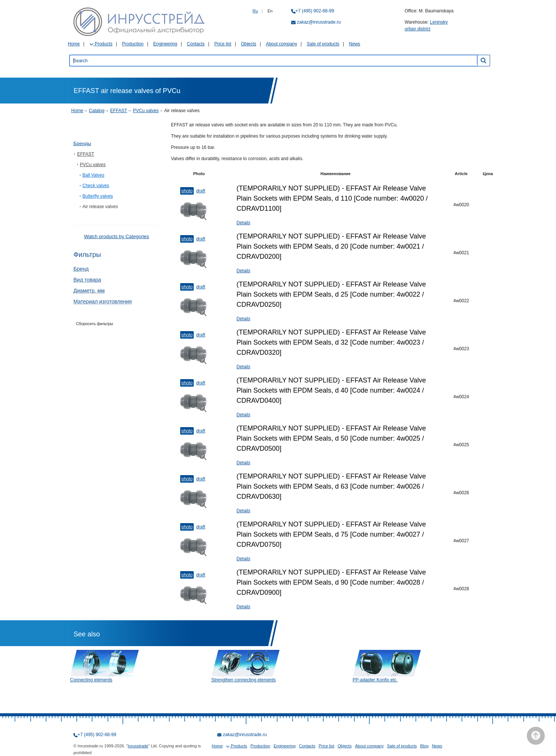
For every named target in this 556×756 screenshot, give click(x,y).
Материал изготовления (103, 301)
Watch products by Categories (117, 236)
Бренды (82, 143)
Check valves (96, 186)
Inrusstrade (138, 746)
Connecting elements (91, 680)
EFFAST (119, 111)
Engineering (165, 44)
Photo (187, 191)
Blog (424, 746)
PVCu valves (146, 111)
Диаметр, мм (89, 291)
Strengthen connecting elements (244, 680)
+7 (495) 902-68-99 (315, 11)
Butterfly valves (98, 196)
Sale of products (323, 44)
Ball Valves (93, 175)
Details (243, 223)
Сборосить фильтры (95, 324)
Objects (249, 44)
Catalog (96, 111)
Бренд (81, 269)
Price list (223, 44)
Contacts (196, 44)
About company (282, 44)
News (354, 44)
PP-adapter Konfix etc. (375, 680)
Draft (201, 191)
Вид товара (87, 280)
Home (74, 44)
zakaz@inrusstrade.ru (319, 22)
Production (133, 44)
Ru (255, 11)
